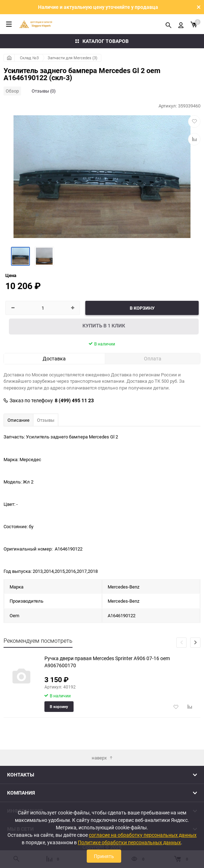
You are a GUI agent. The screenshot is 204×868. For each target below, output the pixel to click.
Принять (104, 856)
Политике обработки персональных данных (129, 842)
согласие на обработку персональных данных (143, 835)
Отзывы (46, 420)
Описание (18, 420)
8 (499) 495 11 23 (74, 400)
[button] (195, 643)
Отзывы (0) (44, 91)
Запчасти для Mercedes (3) (73, 58)
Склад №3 (29, 58)
